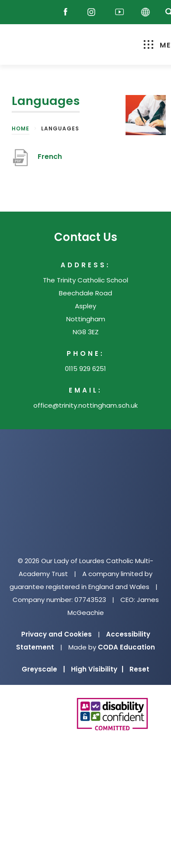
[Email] (43, 12)
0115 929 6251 (85, 369)
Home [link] (21, 128)
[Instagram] (94, 12)
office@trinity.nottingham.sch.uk (85, 405)
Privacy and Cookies (56, 634)
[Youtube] (119, 12)
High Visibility (97, 669)
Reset (139, 669)
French (50, 157)
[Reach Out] (20, 12)
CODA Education (126, 647)
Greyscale (43, 669)
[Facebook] (68, 12)
